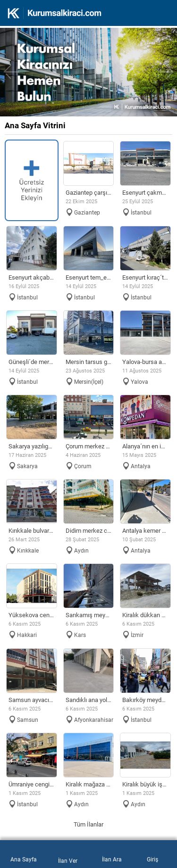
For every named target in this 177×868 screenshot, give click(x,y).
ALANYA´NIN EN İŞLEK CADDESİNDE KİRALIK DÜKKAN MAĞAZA (145, 446)
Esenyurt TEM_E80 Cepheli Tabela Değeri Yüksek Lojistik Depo (89, 277)
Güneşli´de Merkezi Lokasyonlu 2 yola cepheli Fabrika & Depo (32, 362)
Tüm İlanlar (88, 824)
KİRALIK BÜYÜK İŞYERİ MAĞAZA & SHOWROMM (145, 784)
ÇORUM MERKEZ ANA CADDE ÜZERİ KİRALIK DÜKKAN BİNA (89, 446)
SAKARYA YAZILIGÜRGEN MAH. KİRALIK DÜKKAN (32, 446)
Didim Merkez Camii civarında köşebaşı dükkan (89, 531)
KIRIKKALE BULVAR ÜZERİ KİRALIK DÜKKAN (32, 531)
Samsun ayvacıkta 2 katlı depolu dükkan (32, 700)
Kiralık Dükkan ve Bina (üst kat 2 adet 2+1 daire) (145, 615)
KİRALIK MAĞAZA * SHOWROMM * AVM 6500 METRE (89, 784)
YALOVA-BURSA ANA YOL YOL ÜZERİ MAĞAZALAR (145, 362)
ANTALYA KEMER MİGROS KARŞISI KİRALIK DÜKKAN (145, 531)
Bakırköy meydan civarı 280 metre (145, 700)
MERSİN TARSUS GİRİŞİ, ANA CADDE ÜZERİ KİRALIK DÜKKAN (89, 362)
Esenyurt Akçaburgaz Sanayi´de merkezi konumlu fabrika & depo (32, 277)
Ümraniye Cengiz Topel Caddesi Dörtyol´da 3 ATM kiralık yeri (32, 784)
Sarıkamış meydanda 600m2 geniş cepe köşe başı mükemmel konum (89, 615)
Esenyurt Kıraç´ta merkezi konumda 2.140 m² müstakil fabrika (145, 277)
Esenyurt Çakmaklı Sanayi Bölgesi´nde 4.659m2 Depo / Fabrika (145, 193)
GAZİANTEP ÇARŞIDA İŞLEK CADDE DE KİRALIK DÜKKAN (89, 193)
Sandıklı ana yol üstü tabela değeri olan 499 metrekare (89, 700)
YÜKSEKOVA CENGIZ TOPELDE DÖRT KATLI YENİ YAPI (32, 615)
